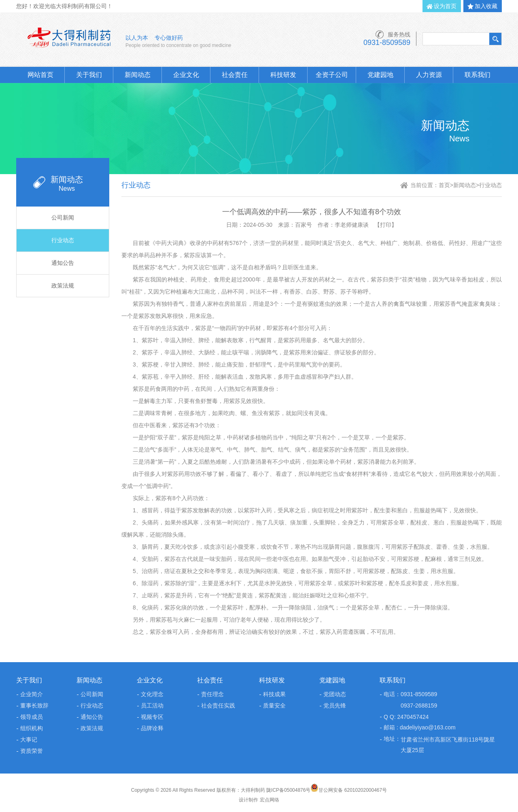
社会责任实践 (218, 705)
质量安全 (274, 705)
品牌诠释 (152, 728)
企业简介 (32, 694)
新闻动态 (138, 75)
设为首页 (445, 6)
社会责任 (235, 75)
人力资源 (429, 75)
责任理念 (212, 694)
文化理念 (152, 694)
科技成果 (274, 694)
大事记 (29, 740)
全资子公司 (332, 75)
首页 (444, 185)
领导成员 (32, 717)
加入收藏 (486, 6)
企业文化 (186, 75)
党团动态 (335, 694)
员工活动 (152, 705)
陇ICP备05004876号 (288, 790)
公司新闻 (63, 217)
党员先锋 (335, 705)
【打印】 (386, 225)
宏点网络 (270, 800)
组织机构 (32, 728)
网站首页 (40, 75)
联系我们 (478, 75)
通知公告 (63, 263)
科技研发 (283, 75)
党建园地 (380, 75)
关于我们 (89, 75)
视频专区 (152, 717)
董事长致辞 (34, 705)
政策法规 (63, 286)
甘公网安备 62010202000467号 (349, 790)
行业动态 (63, 240)
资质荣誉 (32, 751)
